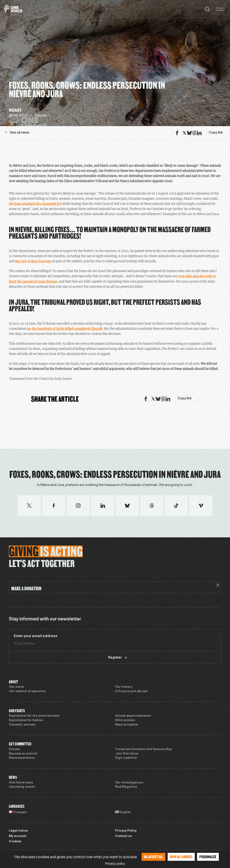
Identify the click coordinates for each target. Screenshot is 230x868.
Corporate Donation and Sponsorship (143, 749)
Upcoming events (22, 787)
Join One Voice (127, 754)
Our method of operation (27, 691)
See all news (17, 133)
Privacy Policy (126, 831)
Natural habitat (127, 725)
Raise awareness (22, 758)
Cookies (15, 842)
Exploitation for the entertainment (34, 716)
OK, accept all (153, 857)
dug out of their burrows (33, 261)
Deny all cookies (181, 857)
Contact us (123, 836)
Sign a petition (126, 758)
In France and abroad (131, 691)
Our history (124, 687)
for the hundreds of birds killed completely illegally (65, 329)
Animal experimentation (133, 716)
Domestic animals (22, 725)
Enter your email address (36, 636)
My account (18, 836)
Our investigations (129, 783)
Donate (14, 749)
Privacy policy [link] (115, 864)
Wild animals (125, 720)
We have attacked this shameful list (35, 204)
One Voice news (21, 783)
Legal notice (18, 831)
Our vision (17, 687)
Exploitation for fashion (26, 720)
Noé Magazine (126, 787)
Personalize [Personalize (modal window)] (208, 857)
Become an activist (23, 754)
